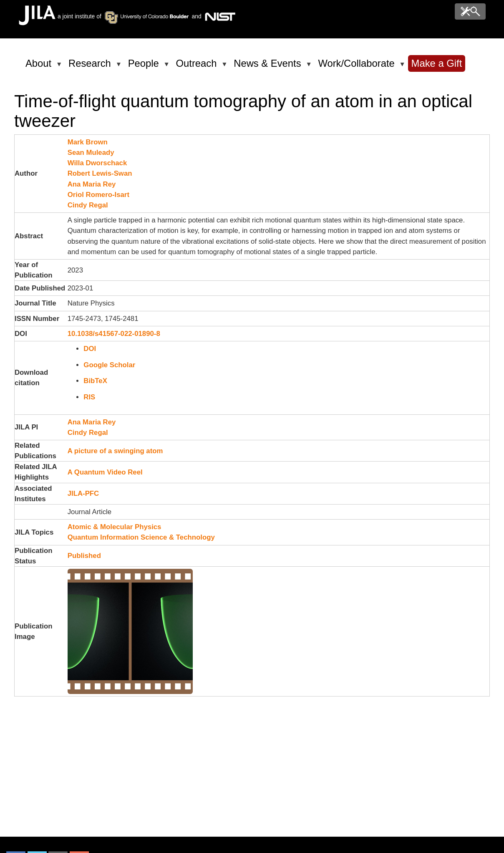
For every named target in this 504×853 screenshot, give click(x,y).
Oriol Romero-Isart (98, 195)
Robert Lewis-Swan (100, 173)
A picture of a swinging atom (115, 451)
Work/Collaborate (358, 67)
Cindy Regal (88, 205)
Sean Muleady (91, 153)
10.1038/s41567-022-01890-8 (114, 334)
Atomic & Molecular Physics (115, 527)
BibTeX (95, 381)
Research (91, 67)
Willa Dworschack (97, 163)
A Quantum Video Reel (105, 472)
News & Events (269, 67)
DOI (90, 349)
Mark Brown (88, 142)
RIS (89, 397)
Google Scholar (109, 365)
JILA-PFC (83, 493)
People (145, 67)
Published (84, 556)
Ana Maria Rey (92, 184)
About (40, 67)
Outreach (198, 67)
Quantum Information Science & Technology (141, 537)
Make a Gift (437, 63)
